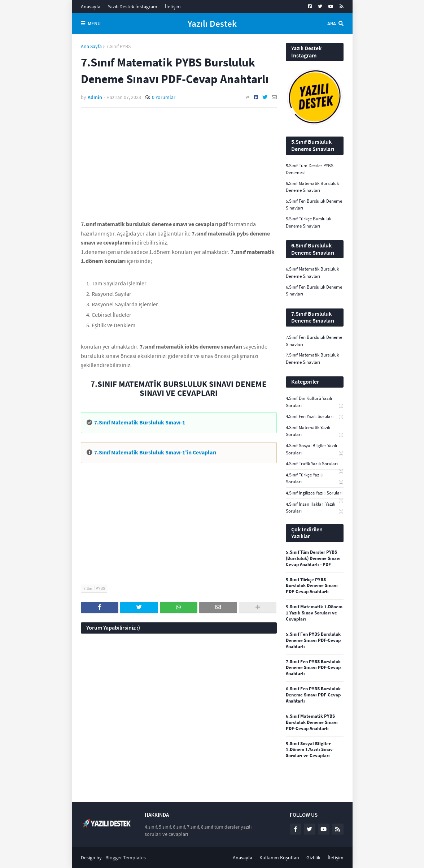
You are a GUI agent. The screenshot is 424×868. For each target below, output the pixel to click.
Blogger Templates (126, 858)
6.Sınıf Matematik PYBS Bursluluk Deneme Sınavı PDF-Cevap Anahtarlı (312, 722)
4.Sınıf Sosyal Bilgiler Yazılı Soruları (315, 449)
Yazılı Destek (212, 23)
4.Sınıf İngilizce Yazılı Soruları (315, 493)
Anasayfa (91, 7)
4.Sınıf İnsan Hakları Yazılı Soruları (315, 508)
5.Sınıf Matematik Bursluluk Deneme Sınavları (312, 187)
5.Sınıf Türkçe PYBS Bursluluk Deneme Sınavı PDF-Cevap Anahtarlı (312, 586)
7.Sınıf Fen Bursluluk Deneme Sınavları (314, 341)
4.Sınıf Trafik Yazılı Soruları (315, 464)
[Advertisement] (179, 167)
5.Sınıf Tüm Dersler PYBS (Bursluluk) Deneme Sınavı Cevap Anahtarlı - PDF (313, 558)
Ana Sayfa (91, 46)
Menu (94, 23)
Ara (332, 23)
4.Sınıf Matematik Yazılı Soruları (315, 431)
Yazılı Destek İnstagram (133, 7)
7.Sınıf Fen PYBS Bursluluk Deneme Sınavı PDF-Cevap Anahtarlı (313, 668)
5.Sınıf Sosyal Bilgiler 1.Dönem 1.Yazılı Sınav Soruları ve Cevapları (309, 750)
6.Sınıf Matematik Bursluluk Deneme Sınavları (312, 273)
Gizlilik (313, 858)
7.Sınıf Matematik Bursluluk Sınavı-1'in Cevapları (155, 452)
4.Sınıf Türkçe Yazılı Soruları (315, 479)
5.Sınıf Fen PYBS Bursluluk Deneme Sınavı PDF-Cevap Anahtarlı (313, 640)
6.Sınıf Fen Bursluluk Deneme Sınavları (314, 291)
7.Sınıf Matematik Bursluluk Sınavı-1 (140, 422)
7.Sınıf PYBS (118, 46)
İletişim (173, 7)
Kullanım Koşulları (279, 858)
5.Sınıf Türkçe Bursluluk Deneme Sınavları (309, 222)
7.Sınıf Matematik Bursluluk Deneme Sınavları (312, 359)
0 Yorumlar (164, 97)
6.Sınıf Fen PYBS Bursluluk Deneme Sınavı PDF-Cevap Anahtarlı (313, 695)
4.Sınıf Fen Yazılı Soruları (315, 417)
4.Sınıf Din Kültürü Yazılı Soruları (315, 402)
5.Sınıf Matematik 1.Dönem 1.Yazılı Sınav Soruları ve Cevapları (314, 613)
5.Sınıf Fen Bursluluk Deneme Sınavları (314, 205)
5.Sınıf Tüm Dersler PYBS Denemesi (310, 169)
